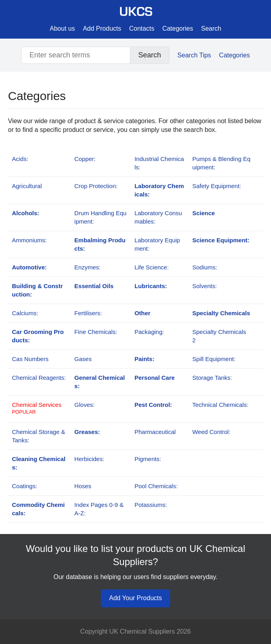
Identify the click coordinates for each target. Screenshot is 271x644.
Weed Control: (211, 432)
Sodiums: (205, 267)
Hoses (83, 486)
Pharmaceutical (155, 432)
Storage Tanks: (212, 378)
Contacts (142, 28)
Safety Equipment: (217, 186)
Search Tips (194, 55)
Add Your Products (136, 598)
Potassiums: (151, 505)
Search (211, 28)
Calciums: (25, 313)
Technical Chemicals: (220, 405)
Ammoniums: (29, 240)
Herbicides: (89, 459)
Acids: (20, 159)
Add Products (102, 28)
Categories (178, 28)
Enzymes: (88, 267)
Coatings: (25, 486)
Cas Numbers (30, 359)
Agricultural (27, 186)
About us (62, 28)
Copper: (85, 159)
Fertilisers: (88, 313)
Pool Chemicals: (156, 486)
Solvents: (204, 286)
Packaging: (149, 332)
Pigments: (148, 459)
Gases (83, 359)
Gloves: (85, 405)
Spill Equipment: (214, 359)
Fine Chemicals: (96, 332)
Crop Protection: (96, 186)
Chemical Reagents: (39, 378)
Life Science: (151, 267)
